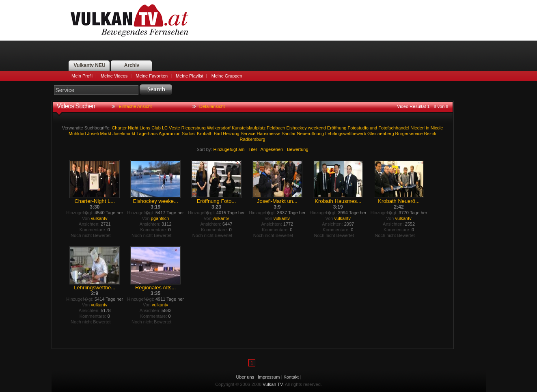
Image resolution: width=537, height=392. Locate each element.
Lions (145, 128)
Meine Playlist (190, 76)
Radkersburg (253, 139)
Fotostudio (358, 128)
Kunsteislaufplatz (249, 128)
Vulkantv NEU (89, 65)
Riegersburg (194, 128)
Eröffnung (337, 128)
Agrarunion (170, 134)
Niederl (417, 128)
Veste (175, 128)
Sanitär (289, 134)
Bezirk (430, 134)
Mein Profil (82, 76)
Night (133, 128)
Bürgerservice (409, 134)
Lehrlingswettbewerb (346, 134)
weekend (317, 128)
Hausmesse (269, 134)
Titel (252, 149)
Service (248, 134)
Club (156, 128)
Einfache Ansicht (135, 106)
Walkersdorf (219, 128)
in (428, 128)
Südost (189, 134)
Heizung (231, 134)
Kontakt (291, 377)
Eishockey (297, 128)
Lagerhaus (147, 134)
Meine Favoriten (152, 76)
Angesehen (272, 149)
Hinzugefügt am (229, 149)
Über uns (245, 377)
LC (165, 128)
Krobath (205, 134)
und (373, 128)
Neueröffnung (311, 134)
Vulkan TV (129, 20)
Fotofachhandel (394, 128)
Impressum (269, 377)
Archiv (132, 65)
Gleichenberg (381, 134)
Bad (218, 134)
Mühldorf (77, 134)
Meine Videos (114, 76)
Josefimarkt (124, 134)
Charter (119, 128)
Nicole (437, 128)
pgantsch (160, 218)
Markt (106, 134)
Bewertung (298, 149)
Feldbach (276, 128)
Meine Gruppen (227, 76)
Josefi (93, 134)
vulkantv (99, 218)
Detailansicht (212, 106)
